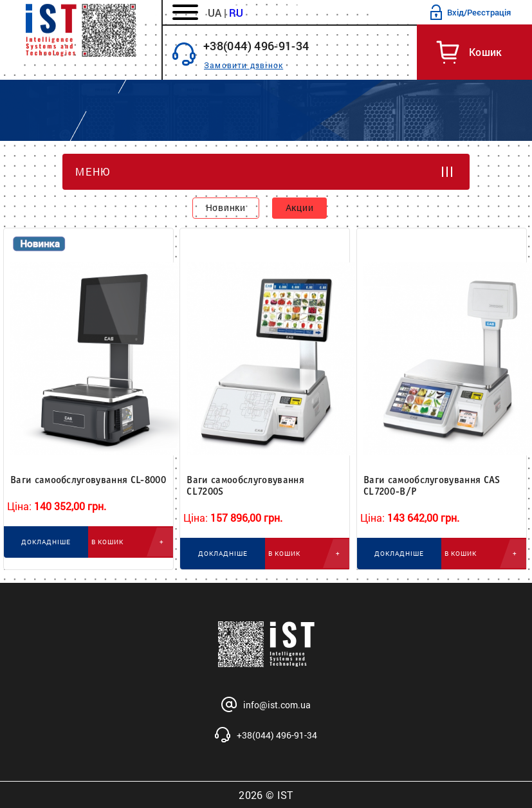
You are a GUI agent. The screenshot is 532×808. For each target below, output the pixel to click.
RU (236, 13)
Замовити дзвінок (243, 65)
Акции (300, 207)
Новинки (226, 207)
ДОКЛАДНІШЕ (46, 542)
